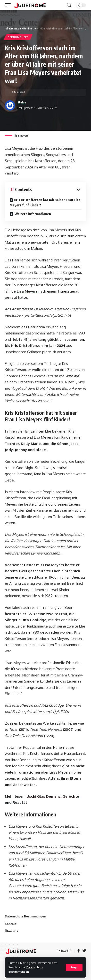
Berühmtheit (18, 37)
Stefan (22, 102)
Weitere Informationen (33, 214)
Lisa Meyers (27, 291)
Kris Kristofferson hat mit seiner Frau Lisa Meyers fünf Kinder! (45, 203)
